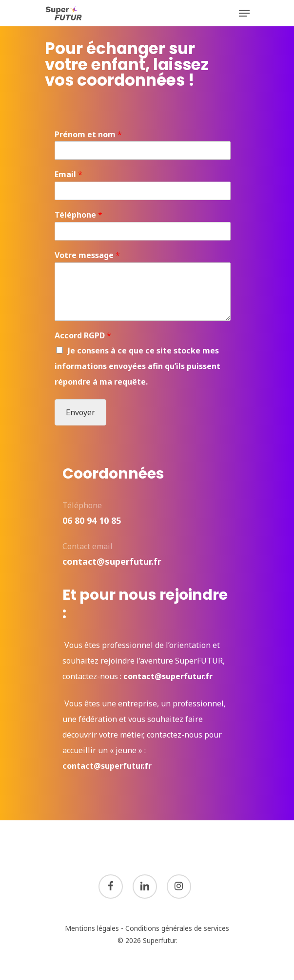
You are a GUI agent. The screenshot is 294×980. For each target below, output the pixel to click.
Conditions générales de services (177, 928)
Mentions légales (92, 928)
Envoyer (80, 412)
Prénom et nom (88, 135)
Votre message (87, 255)
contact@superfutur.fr (168, 676)
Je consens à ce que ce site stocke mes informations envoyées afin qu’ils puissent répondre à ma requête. (137, 366)
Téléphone (78, 215)
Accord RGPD (83, 336)
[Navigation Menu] (244, 13)
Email (69, 175)
